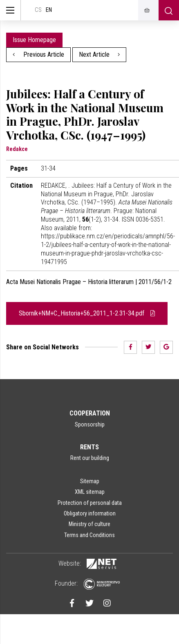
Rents (89, 447)
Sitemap (90, 481)
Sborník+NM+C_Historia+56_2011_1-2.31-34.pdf (87, 313)
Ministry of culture (89, 524)
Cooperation (90, 413)
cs (38, 10)
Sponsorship (90, 424)
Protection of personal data (90, 503)
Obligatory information (90, 513)
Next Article (100, 54)
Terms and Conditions (89, 535)
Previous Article (38, 54)
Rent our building (90, 458)
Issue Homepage (34, 40)
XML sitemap (90, 492)
